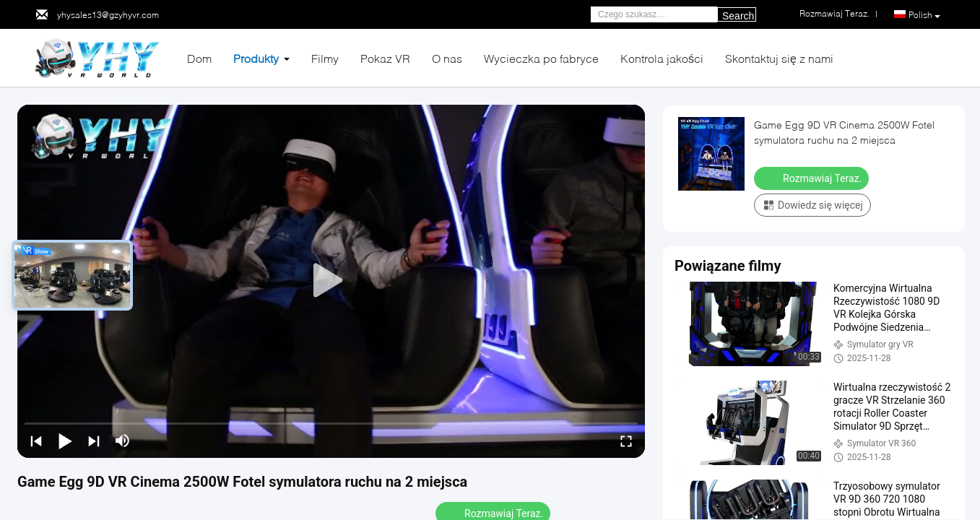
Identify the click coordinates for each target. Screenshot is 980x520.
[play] (331, 281)
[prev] (36, 441)
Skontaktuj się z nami (779, 58)
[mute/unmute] (123, 441)
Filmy (325, 58)
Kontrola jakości (662, 58)
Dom (199, 58)
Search (738, 16)
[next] (94, 441)
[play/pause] (65, 441)
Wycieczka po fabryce (541, 58)
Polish (924, 15)
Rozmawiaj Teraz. (813, 178)
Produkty (256, 58)
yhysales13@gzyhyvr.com (108, 15)
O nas (447, 58)
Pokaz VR (385, 58)
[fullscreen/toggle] (626, 441)
